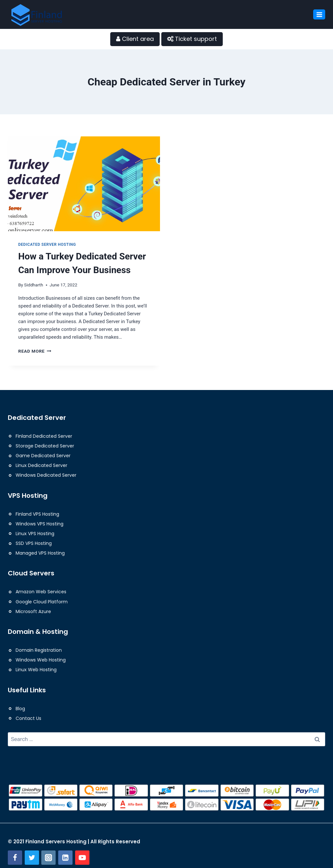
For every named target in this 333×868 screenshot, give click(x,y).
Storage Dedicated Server (45, 446)
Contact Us (28, 718)
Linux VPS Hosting (35, 534)
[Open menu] (319, 14)
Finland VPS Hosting (37, 514)
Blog (20, 709)
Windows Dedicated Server (46, 475)
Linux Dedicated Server (41, 465)
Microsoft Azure (33, 611)
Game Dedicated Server (43, 456)
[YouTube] (82, 858)
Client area (135, 39)
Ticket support (192, 39)
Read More (35, 351)
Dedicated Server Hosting (47, 245)
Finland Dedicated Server (44, 436)
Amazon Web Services (41, 592)
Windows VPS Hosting (40, 524)
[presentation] (84, 181)
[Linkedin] (65, 858)
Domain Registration (39, 650)
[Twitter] (32, 858)
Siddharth (33, 285)
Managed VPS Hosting (40, 553)
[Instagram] (48, 858)
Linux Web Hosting (36, 670)
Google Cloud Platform (42, 602)
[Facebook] (15, 858)
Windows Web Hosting (41, 660)
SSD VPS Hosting (34, 543)
